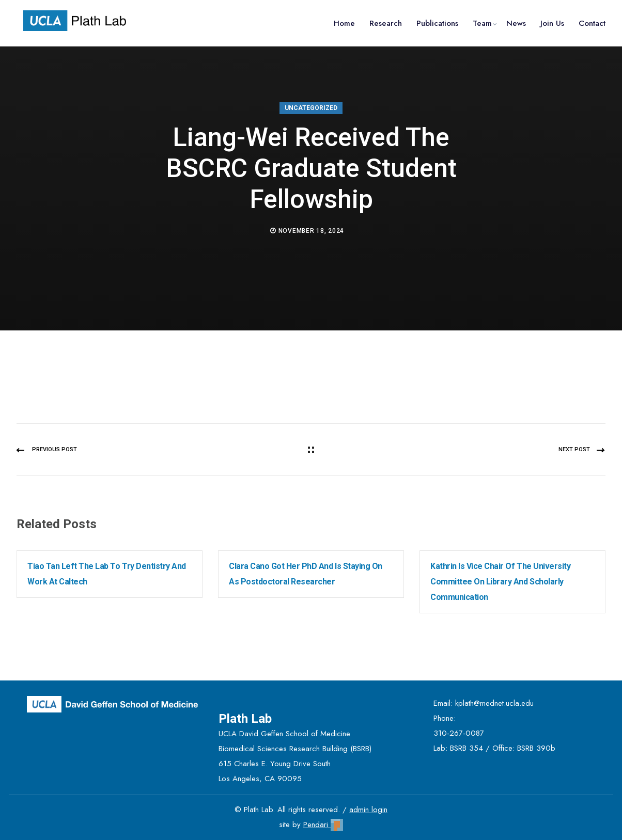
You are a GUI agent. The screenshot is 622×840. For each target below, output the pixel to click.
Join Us (552, 23)
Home (344, 23)
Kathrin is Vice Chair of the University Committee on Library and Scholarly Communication (500, 582)
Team (482, 23)
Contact (592, 23)
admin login (368, 810)
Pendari (323, 825)
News (516, 23)
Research (386, 23)
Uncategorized (311, 108)
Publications (437, 23)
